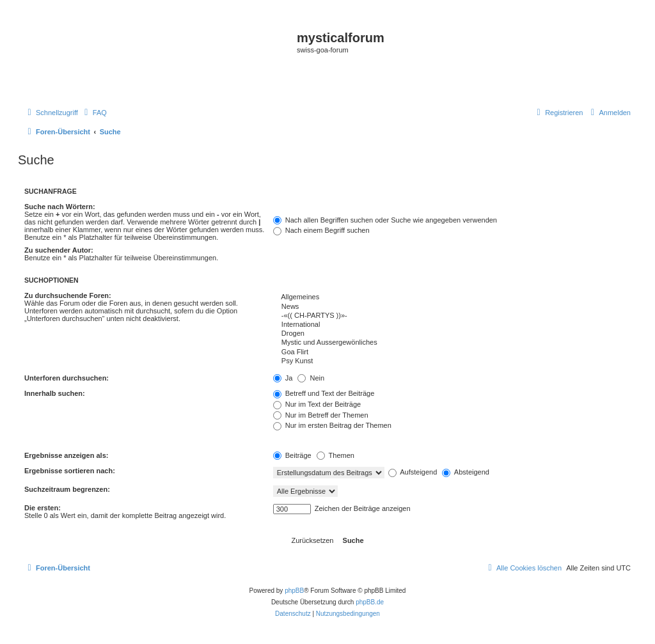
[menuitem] (94, 113)
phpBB (294, 591)
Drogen (452, 334)
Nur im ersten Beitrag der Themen (332, 425)
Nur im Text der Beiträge (317, 404)
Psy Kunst (452, 361)
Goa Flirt (452, 352)
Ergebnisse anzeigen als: (66, 455)
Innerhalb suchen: (55, 393)
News (452, 307)
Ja (283, 378)
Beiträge (292, 455)
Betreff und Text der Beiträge (324, 393)
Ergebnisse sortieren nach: (70, 471)
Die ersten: (43, 508)
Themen (335, 455)
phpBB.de (370, 602)
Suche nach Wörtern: (60, 207)
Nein (311, 378)
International (452, 325)
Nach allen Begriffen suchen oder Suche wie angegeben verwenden (385, 220)
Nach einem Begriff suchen (321, 230)
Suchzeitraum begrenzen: (67, 489)
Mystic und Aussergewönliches (452, 343)
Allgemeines (452, 297)
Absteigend (466, 472)
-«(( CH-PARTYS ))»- (452, 316)
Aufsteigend (413, 472)
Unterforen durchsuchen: (67, 378)
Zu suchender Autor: (59, 250)
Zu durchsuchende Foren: (68, 295)
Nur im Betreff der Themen (321, 415)
